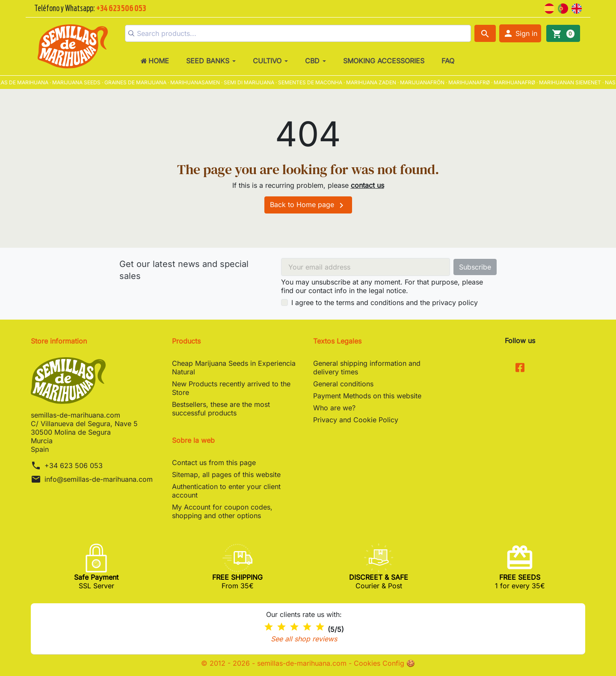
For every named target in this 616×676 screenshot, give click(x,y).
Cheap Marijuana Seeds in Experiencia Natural (234, 368)
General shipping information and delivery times (367, 368)
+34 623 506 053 (74, 465)
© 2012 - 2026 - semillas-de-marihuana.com (275, 663)
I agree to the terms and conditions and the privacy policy (385, 302)
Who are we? (334, 408)
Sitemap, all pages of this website (226, 474)
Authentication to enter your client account (226, 491)
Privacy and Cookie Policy (356, 420)
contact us (367, 185)
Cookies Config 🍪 (384, 663)
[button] (520, 33)
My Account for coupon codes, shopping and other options (222, 511)
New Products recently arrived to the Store (231, 388)
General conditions (343, 384)
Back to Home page (308, 205)
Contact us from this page (214, 463)
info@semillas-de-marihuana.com (99, 479)
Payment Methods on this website (367, 396)
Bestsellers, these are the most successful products (221, 409)
